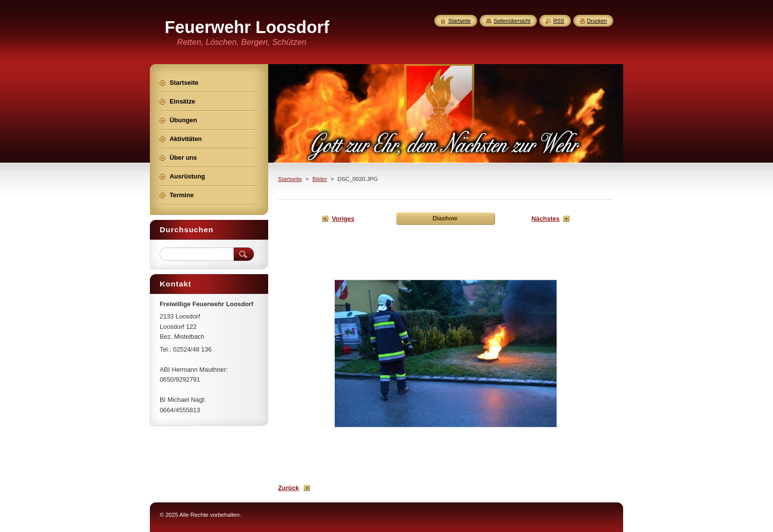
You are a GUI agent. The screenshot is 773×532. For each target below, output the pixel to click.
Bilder (320, 179)
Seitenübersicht (512, 21)
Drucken (597, 21)
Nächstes (545, 219)
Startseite (290, 179)
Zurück (289, 488)
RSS (559, 21)
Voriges (343, 219)
